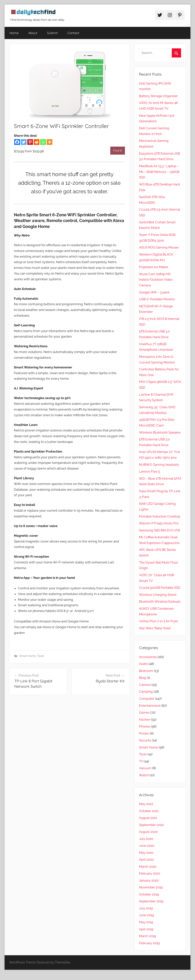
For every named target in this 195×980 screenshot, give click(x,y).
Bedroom (146, 671)
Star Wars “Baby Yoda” (155, 628)
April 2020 (146, 859)
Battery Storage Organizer (158, 96)
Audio (143, 664)
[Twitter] (24, 142)
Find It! (118, 151)
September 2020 (151, 825)
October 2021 (149, 811)
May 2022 (146, 804)
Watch (144, 775)
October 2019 (149, 894)
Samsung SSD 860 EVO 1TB (159, 530)
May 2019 (146, 922)
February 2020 (150, 873)
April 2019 (146, 929)
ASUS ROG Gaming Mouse (159, 247)
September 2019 (151, 901)
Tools (41, 656)
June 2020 (147, 846)
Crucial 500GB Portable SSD (160, 588)
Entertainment (150, 706)
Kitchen (145, 720)
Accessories (148, 657)
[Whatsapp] (43, 142)
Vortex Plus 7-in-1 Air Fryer (159, 621)
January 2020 (149, 880)
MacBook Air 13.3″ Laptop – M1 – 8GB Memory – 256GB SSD (159, 172)
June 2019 (146, 915)
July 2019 (146, 908)
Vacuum (145, 768)
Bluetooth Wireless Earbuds (160, 601)
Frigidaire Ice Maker (154, 267)
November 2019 (151, 887)
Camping (146, 692)
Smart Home (28, 656)
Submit (52, 33)
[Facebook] (17, 142)
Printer (144, 733)
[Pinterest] (30, 142)
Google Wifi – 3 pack (154, 292)
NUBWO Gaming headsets (159, 465)
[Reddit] (37, 142)
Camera (145, 685)
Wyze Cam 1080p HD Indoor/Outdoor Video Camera (156, 280)
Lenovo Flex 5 (149, 471)
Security (145, 740)
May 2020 (146, 853)
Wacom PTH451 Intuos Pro (159, 523)
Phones (145, 726)
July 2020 (146, 839)
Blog (143, 678)
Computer (147, 699)
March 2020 (148, 867)
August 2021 (148, 818)
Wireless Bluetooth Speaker (160, 432)
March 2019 (147, 936)
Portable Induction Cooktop (160, 516)
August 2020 (148, 832)
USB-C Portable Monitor (157, 299)
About (33, 33)
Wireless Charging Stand (158, 595)
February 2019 (149, 943)
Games (144, 712)
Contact (73, 33)
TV (141, 761)
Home (14, 33)
